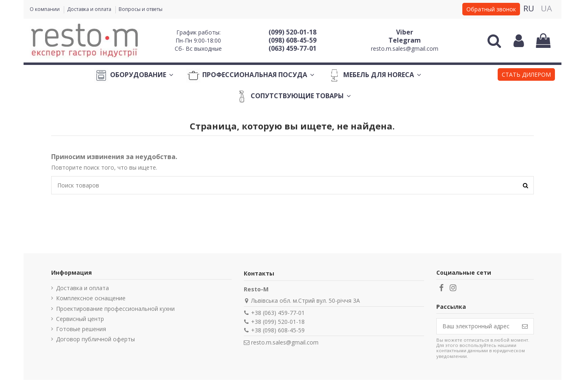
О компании (45, 9)
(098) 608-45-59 (292, 40)
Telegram (405, 40)
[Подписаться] (525, 326)
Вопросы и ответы (141, 9)
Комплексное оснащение (91, 298)
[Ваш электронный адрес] (477, 326)
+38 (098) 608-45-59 (278, 330)
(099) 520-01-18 (292, 32)
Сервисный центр (80, 319)
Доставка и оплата (90, 9)
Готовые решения (81, 329)
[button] (526, 75)
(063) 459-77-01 (292, 48)
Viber (405, 32)
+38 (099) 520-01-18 (278, 322)
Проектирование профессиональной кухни (115, 309)
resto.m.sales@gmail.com (405, 48)
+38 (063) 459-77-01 (278, 313)
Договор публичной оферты (95, 339)
